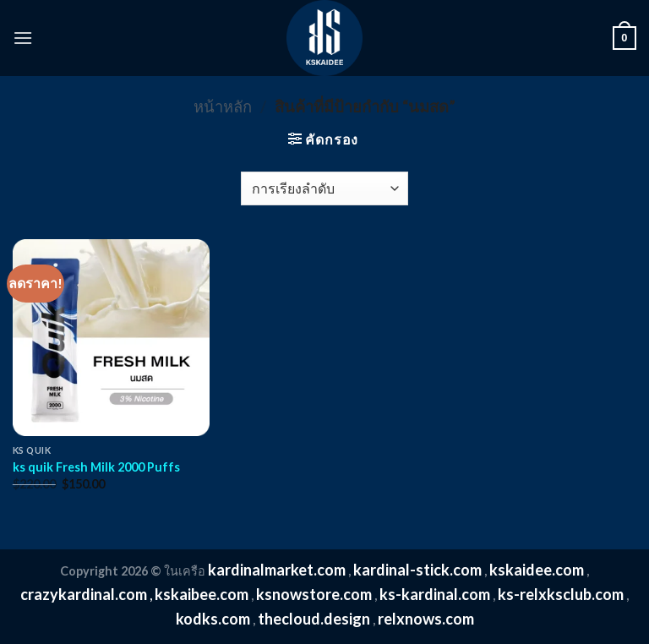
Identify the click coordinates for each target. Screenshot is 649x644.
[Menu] (23, 38)
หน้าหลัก (223, 106)
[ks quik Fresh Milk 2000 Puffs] (111, 338)
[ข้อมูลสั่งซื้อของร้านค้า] (324, 188)
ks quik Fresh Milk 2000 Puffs (96, 467)
